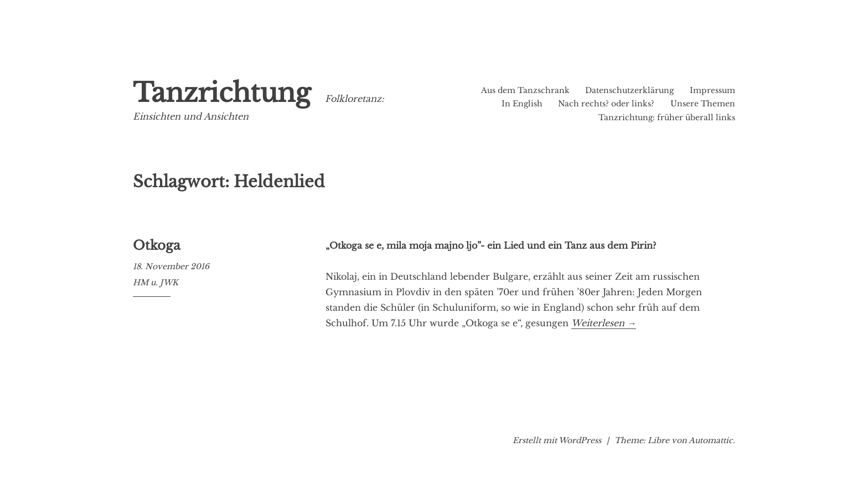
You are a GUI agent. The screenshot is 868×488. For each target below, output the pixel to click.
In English (522, 104)
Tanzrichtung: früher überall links (667, 117)
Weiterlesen (604, 323)
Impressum (712, 90)
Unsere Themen (703, 104)
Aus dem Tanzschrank (525, 90)
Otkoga (157, 245)
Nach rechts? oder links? (606, 104)
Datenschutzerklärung (629, 90)
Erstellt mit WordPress (557, 440)
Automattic (711, 440)
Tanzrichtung (222, 93)
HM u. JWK (156, 282)
